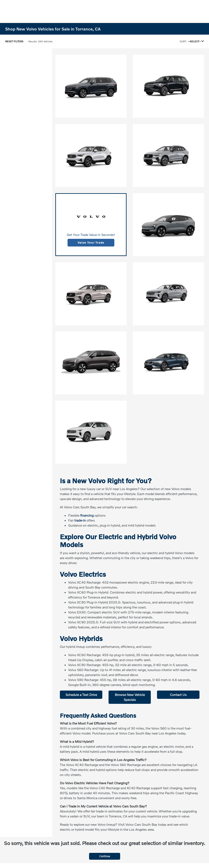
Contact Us (178, 695)
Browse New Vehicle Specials (130, 697)
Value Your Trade (91, 243)
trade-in (80, 520)
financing (87, 515)
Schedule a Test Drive (81, 695)
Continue (105, 856)
